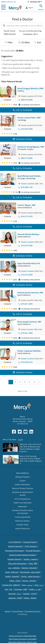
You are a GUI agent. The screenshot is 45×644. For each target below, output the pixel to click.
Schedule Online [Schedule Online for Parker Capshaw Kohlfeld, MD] (23, 372)
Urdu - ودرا (39, 585)
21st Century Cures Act (33, 611)
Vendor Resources (22, 529)
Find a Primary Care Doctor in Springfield (23, 639)
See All (20, 440)
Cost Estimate (22, 513)
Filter (9, 42)
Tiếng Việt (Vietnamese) (17, 564)
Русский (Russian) (33, 551)
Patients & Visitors (22, 521)
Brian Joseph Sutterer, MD (29, 322)
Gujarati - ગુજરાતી (30, 594)
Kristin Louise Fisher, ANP (29, 118)
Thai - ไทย (8, 589)
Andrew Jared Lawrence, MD (30, 293)
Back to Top (22, 391)
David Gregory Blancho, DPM (30, 88)
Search (41, 7)
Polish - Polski (15, 581)
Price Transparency (22, 499)
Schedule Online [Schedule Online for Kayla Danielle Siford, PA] (23, 285)
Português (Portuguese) (14, 551)
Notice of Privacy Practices (22, 488)
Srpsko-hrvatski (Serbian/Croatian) (22, 555)
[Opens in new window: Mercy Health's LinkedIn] (31, 432)
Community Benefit (23, 517)
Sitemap (8, 611)
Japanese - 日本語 (15, 598)
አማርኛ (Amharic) (15, 542)
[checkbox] (2, 100)
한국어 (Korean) (31, 546)
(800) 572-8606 (25, 100)
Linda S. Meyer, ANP (26, 205)
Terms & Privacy (18, 611)
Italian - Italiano (30, 598)
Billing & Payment (23, 477)
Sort (37, 42)
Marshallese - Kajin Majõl (30, 572)
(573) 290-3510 (25, 362)
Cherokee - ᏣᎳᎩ (21, 589)
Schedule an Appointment (22, 492)
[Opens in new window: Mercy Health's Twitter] (20, 432)
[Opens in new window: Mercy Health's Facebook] (14, 432)
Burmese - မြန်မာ (15, 594)
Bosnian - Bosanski (29, 568)
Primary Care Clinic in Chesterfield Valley (22, 636)
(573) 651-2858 (25, 304)
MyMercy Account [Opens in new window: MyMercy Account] (7, 2)
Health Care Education (23, 503)
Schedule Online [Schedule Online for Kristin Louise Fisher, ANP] (23, 139)
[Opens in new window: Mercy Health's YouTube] (25, 432)
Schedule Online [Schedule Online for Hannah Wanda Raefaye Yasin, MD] (23, 256)
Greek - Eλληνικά (12, 572)
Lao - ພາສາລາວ (14, 568)
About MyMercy (22, 473)
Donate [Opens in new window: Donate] (23, 495)
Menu (3, 8)
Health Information (22, 485)
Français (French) (30, 542)
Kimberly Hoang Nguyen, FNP (31, 147)
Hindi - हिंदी (33, 564)
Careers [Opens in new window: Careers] (23, 481)
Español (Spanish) (15, 559)
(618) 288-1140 (25, 187)
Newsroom (23, 507)
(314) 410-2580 (25, 246)
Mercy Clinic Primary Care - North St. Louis (22, 642)
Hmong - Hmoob (29, 581)
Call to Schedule (22, 110)
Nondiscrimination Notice (23, 510)
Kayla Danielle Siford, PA (29, 263)
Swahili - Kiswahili (12, 576)
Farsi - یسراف (27, 585)
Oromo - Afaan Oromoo (30, 576)
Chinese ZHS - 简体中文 (11, 585)
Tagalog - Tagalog (30, 559)
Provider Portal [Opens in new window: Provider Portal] (22, 525)
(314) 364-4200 (25, 129)
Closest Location (27, 184)
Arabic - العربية (35, 589)
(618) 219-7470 (25, 216)
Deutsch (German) (15, 546)
